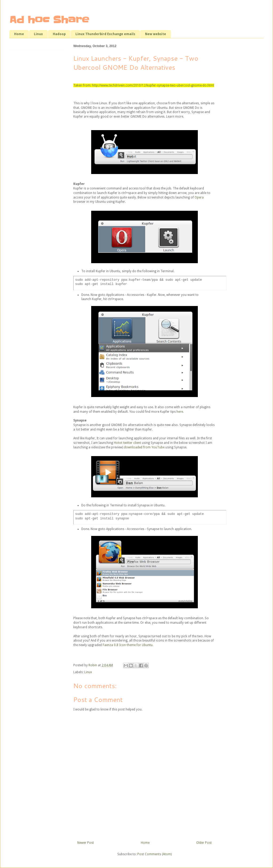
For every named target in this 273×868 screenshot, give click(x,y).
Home (19, 34)
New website (156, 34)
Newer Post (86, 843)
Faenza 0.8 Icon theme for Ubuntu (128, 645)
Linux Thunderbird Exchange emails (105, 34)
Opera (199, 197)
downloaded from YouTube (144, 447)
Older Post (204, 843)
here (180, 412)
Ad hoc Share (49, 20)
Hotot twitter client (127, 443)
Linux (38, 34)
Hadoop (59, 34)
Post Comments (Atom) (154, 854)
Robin (93, 665)
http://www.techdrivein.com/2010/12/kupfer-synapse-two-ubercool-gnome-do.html (153, 85)
